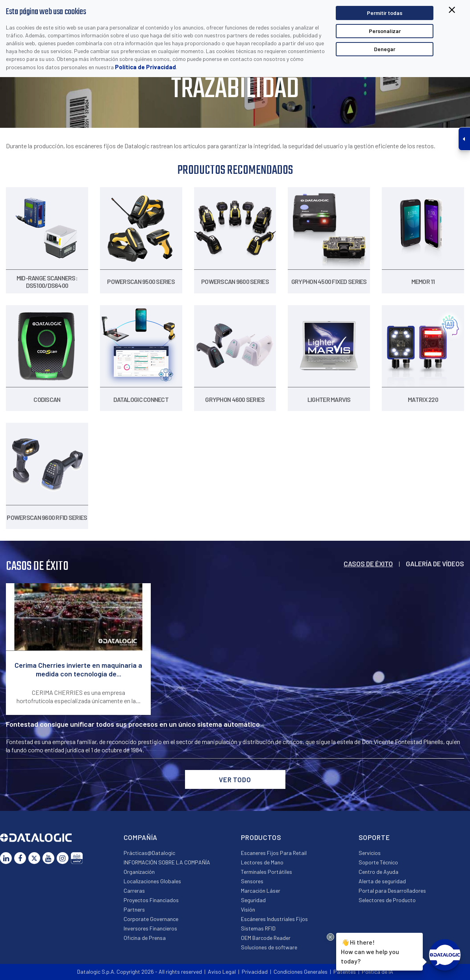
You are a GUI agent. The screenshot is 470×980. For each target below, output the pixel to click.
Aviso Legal (222, 972)
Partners (134, 909)
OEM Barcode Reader (266, 938)
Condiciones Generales (301, 972)
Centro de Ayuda (378, 872)
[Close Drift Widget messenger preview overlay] (330, 937)
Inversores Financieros (150, 928)
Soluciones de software (269, 947)
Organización (139, 872)
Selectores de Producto (387, 900)
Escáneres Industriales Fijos (274, 919)
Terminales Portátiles (266, 872)
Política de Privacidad (145, 67)
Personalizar (385, 31)
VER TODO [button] (235, 779)
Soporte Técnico (378, 862)
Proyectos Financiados (151, 900)
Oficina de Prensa (145, 938)
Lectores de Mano (262, 862)
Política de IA (377, 972)
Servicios (370, 853)
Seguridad (253, 900)
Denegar (385, 49)
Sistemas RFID (258, 928)
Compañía (141, 837)
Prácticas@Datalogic (149, 853)
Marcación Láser (261, 891)
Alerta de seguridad (382, 881)
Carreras (134, 891)
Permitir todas (385, 13)
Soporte (374, 837)
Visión (248, 909)
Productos (261, 837)
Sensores (252, 881)
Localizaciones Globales (152, 881)
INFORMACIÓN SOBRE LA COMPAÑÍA (167, 862)
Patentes (345, 972)
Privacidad (255, 972)
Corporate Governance (151, 919)
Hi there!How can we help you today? (370, 951)
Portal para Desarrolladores (392, 891)
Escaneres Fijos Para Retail (274, 853)
